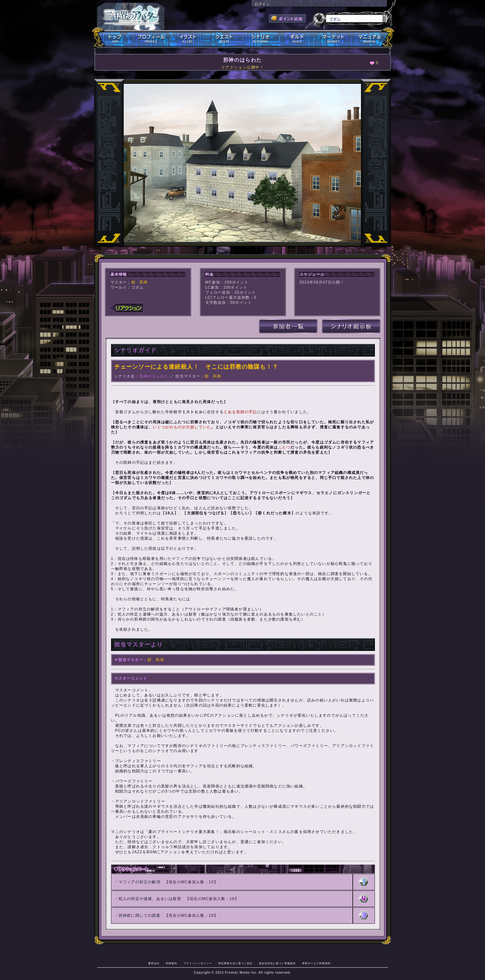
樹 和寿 (140, 282)
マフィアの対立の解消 (140, 882)
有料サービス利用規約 (316, 963)
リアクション (126, 308)
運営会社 (154, 963)
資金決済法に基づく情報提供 (277, 963)
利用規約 (171, 963)
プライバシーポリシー (198, 963)
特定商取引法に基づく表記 (235, 963)
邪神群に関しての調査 (140, 916)
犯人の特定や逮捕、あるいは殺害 (150, 899)
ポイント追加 (287, 19)
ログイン (262, 4)
